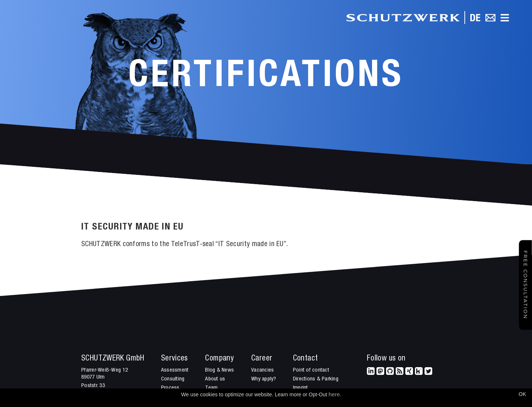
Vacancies (262, 370)
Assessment (175, 370)
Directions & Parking (316, 379)
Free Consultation (526, 285)
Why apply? (264, 379)
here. (335, 394)
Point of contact (311, 370)
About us (215, 379)
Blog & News (219, 370)
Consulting (173, 379)
